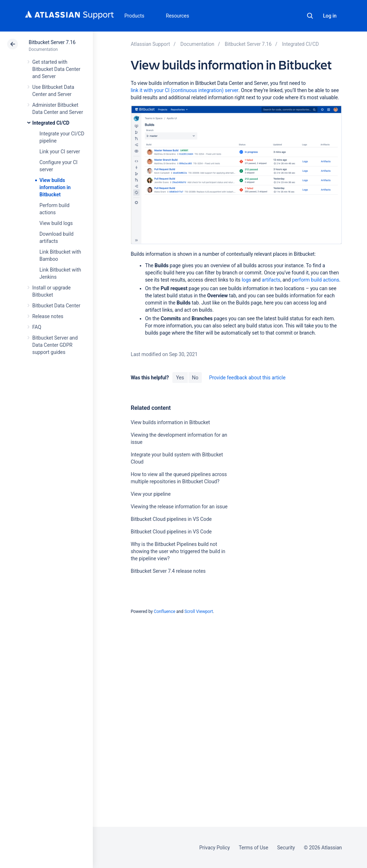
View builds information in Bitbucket (55, 187)
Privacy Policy (215, 848)
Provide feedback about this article (247, 378)
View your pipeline (151, 494)
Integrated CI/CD (51, 123)
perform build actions (316, 280)
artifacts (271, 280)
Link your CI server (60, 152)
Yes (180, 378)
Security (286, 848)
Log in (330, 16)
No (195, 378)
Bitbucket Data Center (56, 306)
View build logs (56, 223)
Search (310, 16)
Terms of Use (253, 848)
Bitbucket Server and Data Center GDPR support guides (55, 345)
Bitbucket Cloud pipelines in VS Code (171, 519)
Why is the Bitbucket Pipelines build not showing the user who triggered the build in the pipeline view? (178, 551)
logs (246, 280)
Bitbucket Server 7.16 (52, 42)
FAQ (37, 327)
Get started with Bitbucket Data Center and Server (56, 69)
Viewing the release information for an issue (179, 507)
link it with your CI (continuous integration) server (185, 90)
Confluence (165, 612)
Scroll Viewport (199, 612)
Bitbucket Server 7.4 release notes (168, 571)
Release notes (48, 316)
